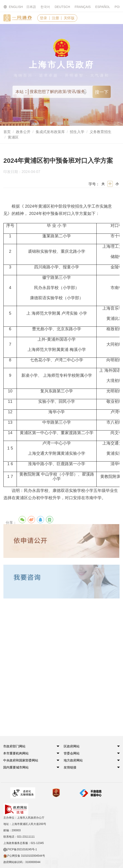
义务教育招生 (100, 132)
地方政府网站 (74, 761)
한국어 (45, 7)
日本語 (31, 7)
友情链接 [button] (70, 768)
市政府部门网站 (15, 746)
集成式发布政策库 (50, 132)
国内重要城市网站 (16, 768)
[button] (15, 746)
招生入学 (77, 132)
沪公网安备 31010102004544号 (24, 844)
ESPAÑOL (103, 7)
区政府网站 (72, 746)
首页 (7, 132)
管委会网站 (72, 754)
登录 (44, 18)
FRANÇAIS (83, 7)
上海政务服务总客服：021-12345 (24, 831)
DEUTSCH (62, 7)
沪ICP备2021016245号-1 (20, 837)
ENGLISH (10, 7)
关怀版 (70, 18)
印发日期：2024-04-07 (24, 172)
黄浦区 (13, 137)
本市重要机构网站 (16, 754)
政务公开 (23, 132)
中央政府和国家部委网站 (21, 761)
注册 (56, 18)
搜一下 (102, 92)
